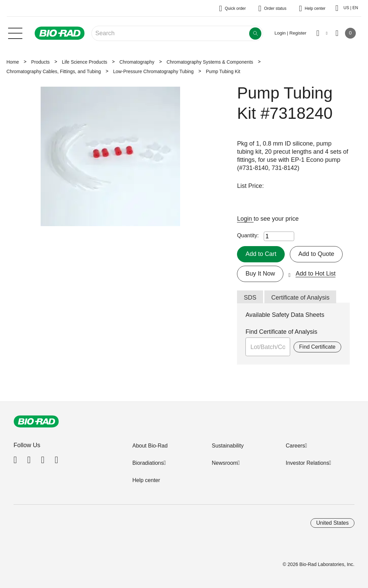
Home (13, 62)
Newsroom (224, 463)
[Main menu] (15, 32)
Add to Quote (316, 254)
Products (40, 62)
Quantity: (248, 235)
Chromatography (137, 62)
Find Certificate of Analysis (281, 332)
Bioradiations (148, 463)
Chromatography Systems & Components (210, 62)
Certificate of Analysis (300, 298)
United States (332, 523)
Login (245, 219)
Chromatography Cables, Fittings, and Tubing (54, 71)
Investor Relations (307, 463)
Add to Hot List (316, 274)
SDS (250, 298)
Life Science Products (85, 62)
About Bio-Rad (150, 446)
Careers (295, 446)
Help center (146, 480)
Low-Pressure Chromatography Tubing (153, 71)
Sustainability (228, 446)
